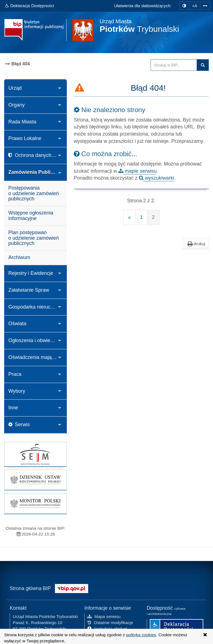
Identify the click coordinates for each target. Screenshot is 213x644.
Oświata (17, 324)
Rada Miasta (22, 122)
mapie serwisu (138, 171)
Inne (13, 408)
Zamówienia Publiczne (35, 172)
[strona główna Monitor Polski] (35, 503)
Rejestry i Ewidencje (31, 273)
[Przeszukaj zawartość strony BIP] (174, 65)
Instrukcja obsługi (107, 628)
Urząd (15, 88)
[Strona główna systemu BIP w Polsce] (72, 588)
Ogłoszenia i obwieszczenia (38, 340)
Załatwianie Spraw (29, 290)
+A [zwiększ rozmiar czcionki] (195, 6)
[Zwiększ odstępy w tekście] (205, 5)
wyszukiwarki (157, 178)
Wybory (17, 391)
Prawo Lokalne (25, 138)
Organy (17, 105)
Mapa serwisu (104, 616)
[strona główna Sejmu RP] (35, 454)
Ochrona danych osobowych (38, 155)
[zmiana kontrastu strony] (184, 6)
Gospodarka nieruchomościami (38, 307)
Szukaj (203, 65)
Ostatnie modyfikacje (110, 622)
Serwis (19, 425)
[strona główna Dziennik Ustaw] (35, 480)
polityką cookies (141, 635)
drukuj (196, 244)
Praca (15, 374)
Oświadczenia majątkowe (36, 357)
